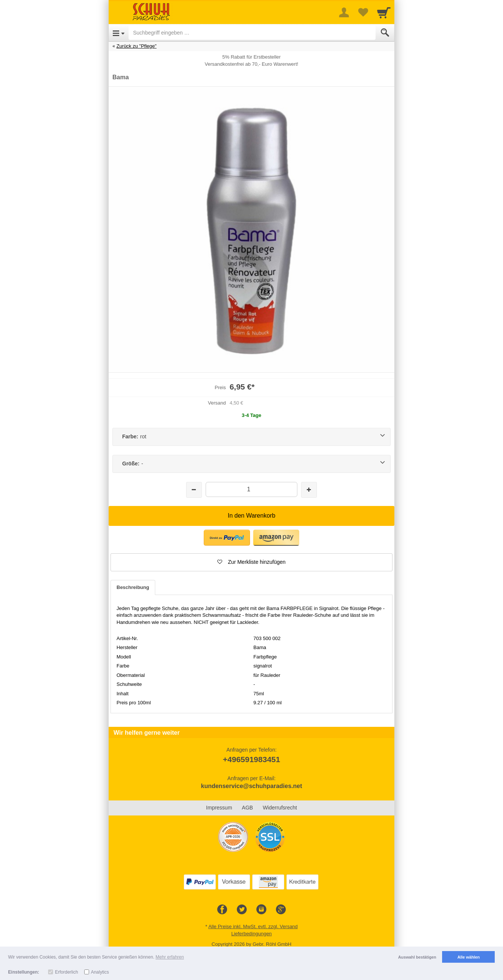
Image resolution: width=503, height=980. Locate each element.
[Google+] (281, 910)
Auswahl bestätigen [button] (417, 957)
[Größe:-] (251, 464)
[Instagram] (261, 910)
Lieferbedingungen (251, 934)
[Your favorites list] (363, 12)
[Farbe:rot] (251, 437)
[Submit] (385, 33)
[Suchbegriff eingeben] (252, 33)
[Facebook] (222, 910)
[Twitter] (242, 910)
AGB (247, 808)
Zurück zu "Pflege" (137, 46)
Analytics (100, 972)
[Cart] (384, 12)
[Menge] (251, 489)
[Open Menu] (119, 33)
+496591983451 (251, 759)
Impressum (219, 808)
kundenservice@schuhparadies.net (251, 786)
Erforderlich (66, 972)
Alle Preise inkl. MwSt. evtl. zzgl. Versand (253, 926)
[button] (227, 538)
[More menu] (344, 12)
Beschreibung (133, 587)
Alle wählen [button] (469, 957)
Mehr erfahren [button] (170, 957)
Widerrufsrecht (280, 808)
